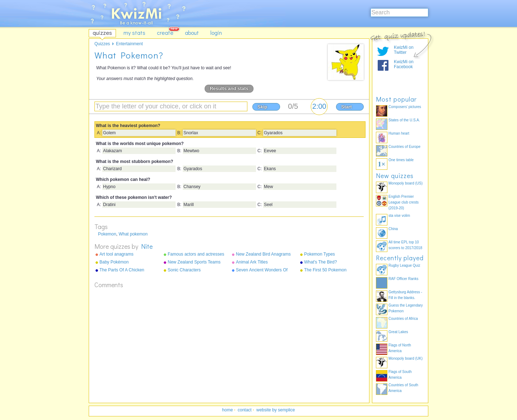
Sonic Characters (184, 270)
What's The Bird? (320, 262)
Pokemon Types (320, 254)
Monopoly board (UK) (406, 358)
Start (346, 107)
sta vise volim (399, 216)
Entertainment (129, 44)
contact (245, 410)
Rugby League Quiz (404, 265)
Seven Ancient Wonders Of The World (262, 270)
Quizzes (102, 44)
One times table (401, 160)
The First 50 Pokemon (325, 270)
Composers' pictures (405, 107)
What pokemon (133, 234)
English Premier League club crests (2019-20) (404, 202)
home (228, 410)
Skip (262, 107)
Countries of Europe (404, 147)
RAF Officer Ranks (403, 279)
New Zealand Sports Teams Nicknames (194, 262)
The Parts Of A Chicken (122, 270)
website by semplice (276, 410)
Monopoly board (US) (406, 183)
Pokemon (107, 234)
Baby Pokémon (114, 262)
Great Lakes (398, 332)
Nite (147, 246)
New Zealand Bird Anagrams (263, 254)
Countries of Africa (403, 319)
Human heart (399, 133)
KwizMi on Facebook (404, 64)
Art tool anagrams (117, 254)
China (393, 229)
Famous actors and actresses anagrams (196, 255)
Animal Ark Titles (252, 262)
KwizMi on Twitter (404, 50)
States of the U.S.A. (404, 120)
